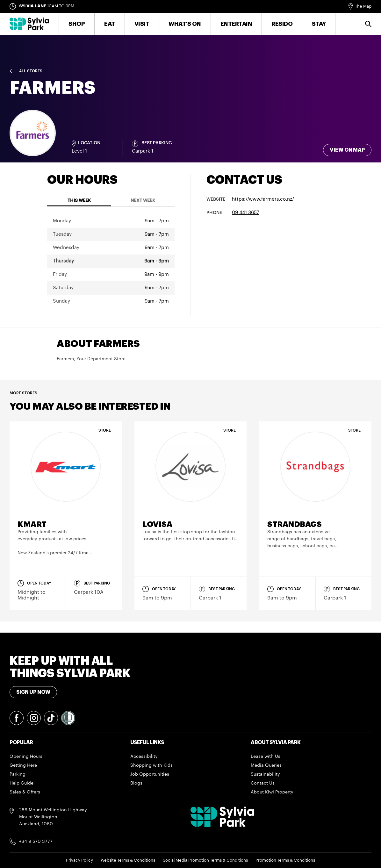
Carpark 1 (143, 151)
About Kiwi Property (272, 792)
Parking (18, 774)
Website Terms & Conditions (128, 860)
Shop (77, 24)
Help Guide (22, 783)
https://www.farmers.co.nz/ (263, 199)
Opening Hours (26, 757)
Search (368, 24)
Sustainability (265, 774)
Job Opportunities (150, 774)
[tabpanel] (111, 261)
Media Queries (266, 765)
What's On (185, 24)
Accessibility (144, 757)
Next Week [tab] (143, 201)
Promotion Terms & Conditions (285, 860)
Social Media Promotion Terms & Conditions (205, 860)
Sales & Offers (25, 792)
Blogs (136, 783)
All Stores (31, 71)
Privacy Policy (79, 860)
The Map (363, 6)
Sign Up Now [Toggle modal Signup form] (33, 692)
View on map (347, 150)
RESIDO (282, 24)
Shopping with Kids (151, 765)
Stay (319, 24)
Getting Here (23, 765)
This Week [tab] (79, 201)
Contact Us (263, 783)
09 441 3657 (245, 213)
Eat (110, 24)
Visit (142, 24)
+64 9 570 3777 (36, 842)
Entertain (236, 24)
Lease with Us (266, 757)
